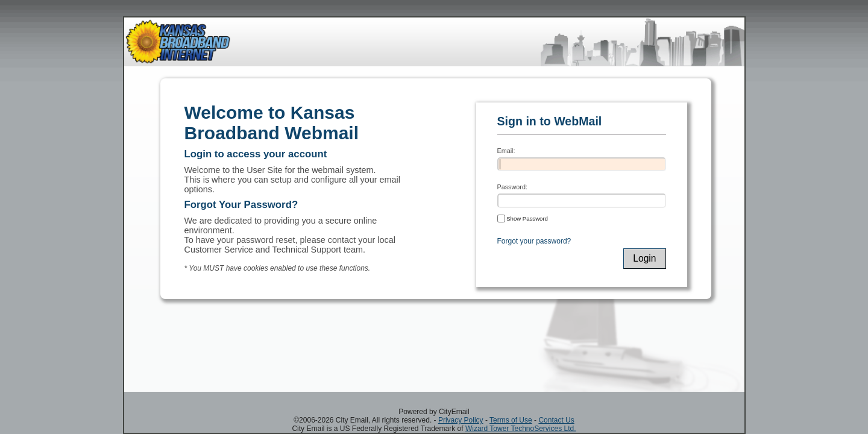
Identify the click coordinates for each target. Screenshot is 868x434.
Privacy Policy (461, 420)
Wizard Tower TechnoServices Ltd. (521, 429)
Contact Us (556, 420)
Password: (512, 187)
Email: (506, 151)
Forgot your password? (534, 241)
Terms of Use (511, 420)
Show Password (523, 218)
